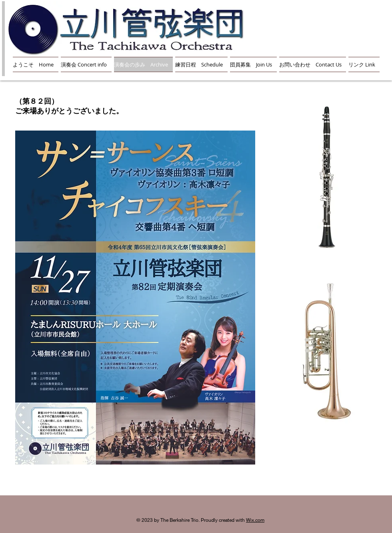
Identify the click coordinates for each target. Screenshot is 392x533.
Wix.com (255, 520)
